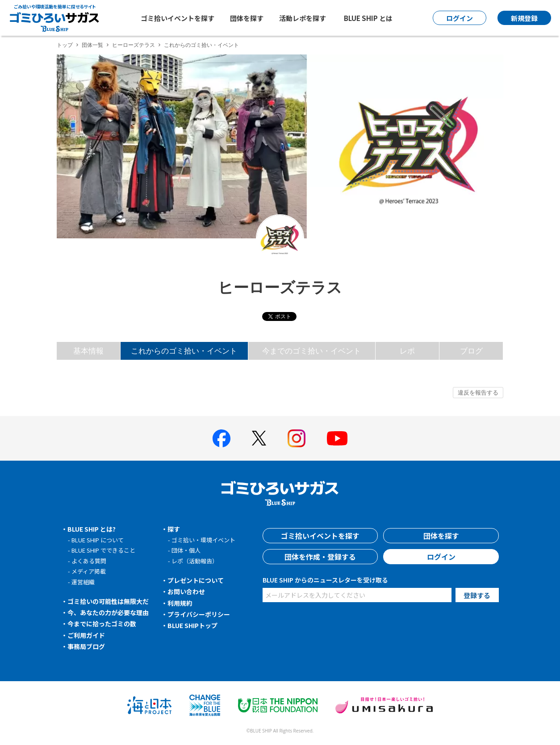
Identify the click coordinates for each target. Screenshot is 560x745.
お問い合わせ (186, 591)
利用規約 (180, 603)
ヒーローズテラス (134, 45)
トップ (65, 45)
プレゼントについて (196, 580)
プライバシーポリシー (199, 614)
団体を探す (247, 18)
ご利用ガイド (86, 635)
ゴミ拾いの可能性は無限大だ (108, 601)
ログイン (441, 557)
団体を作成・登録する (320, 557)
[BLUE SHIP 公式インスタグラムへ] (297, 438)
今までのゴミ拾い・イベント (311, 351)
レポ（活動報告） (195, 561)
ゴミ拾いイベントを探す (178, 18)
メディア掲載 (89, 571)
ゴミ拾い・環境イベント (203, 540)
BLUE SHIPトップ (192, 625)
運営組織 (83, 582)
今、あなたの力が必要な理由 (108, 612)
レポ (407, 351)
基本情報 (88, 351)
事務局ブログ (86, 646)
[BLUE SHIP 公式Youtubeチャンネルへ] (337, 438)
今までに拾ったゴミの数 (102, 624)
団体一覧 (92, 45)
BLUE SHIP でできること (103, 550)
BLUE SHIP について (98, 540)
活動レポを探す (303, 18)
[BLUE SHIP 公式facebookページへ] (221, 438)
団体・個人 (186, 550)
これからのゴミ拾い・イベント (184, 351)
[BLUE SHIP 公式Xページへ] (259, 438)
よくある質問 (89, 561)
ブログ (471, 351)
